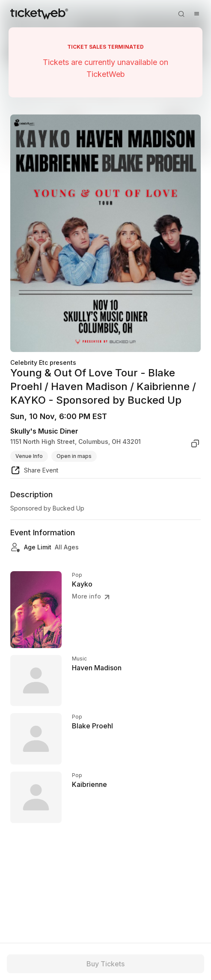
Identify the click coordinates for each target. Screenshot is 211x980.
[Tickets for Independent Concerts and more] (39, 14)
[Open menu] (196, 14)
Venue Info (29, 456)
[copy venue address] (195, 443)
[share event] (34, 472)
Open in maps (74, 456)
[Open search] (181, 14)
